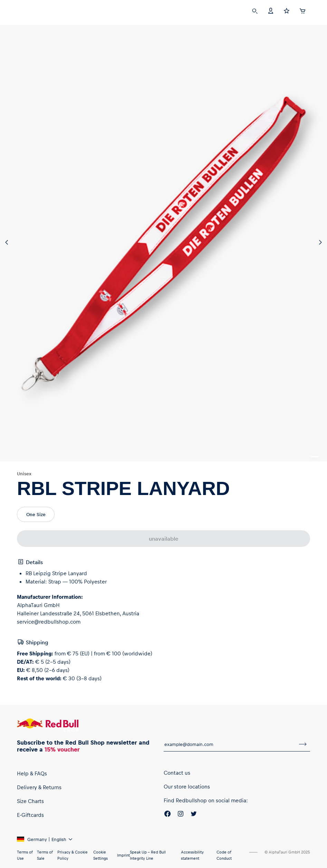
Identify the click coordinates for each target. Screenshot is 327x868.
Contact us (177, 773)
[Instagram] (181, 815)
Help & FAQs (32, 773)
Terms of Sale (45, 855)
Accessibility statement (192, 855)
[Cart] (302, 10)
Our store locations (187, 786)
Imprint (123, 855)
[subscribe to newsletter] (303, 744)
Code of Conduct (224, 855)
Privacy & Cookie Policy (73, 855)
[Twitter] (194, 815)
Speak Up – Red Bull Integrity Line (148, 855)
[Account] (271, 10)
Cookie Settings (100, 855)
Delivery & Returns (39, 787)
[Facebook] (167, 815)
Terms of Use (25, 855)
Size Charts (30, 801)
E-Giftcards (30, 815)
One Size (36, 514)
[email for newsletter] (230, 744)
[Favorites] (287, 10)
